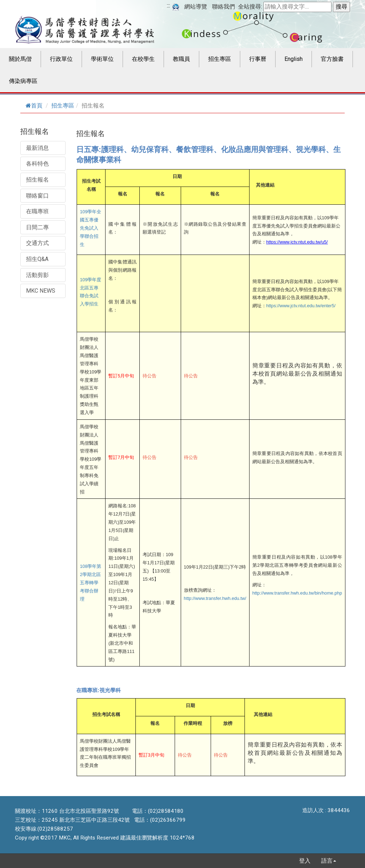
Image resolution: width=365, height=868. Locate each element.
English (294, 59)
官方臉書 (332, 59)
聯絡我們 (223, 7)
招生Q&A (37, 259)
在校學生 (143, 59)
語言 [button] (329, 861)
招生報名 (37, 180)
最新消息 (37, 148)
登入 (305, 861)
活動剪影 (37, 275)
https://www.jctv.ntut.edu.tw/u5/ (297, 242)
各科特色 (37, 164)
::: (168, 6)
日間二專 (37, 227)
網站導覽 (196, 7)
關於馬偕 (20, 59)
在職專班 (37, 211)
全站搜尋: (250, 7)
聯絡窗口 (37, 196)
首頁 (34, 106)
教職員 (181, 59)
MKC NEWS (41, 291)
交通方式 (37, 243)
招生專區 (220, 59)
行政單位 (61, 59)
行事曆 (258, 59)
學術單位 (102, 59)
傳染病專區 (23, 81)
